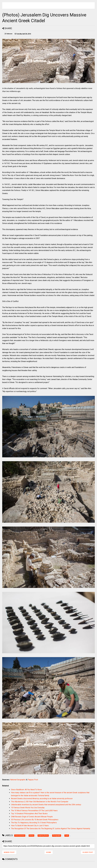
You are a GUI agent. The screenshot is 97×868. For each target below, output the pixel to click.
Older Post (88, 852)
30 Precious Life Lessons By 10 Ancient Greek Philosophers (35, 820)
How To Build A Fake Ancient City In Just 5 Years (30, 826)
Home (49, 852)
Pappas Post (33, 780)
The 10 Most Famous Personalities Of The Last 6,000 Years (34, 811)
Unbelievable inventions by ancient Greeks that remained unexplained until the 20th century (46, 805)
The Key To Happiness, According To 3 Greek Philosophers (34, 823)
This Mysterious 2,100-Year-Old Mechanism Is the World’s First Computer (40, 802)
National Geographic (18, 780)
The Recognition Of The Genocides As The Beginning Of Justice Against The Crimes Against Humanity (51, 829)
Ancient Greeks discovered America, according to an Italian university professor (42, 799)
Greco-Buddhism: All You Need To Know (26, 790)
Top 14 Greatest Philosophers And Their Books (29, 814)
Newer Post (9, 852)
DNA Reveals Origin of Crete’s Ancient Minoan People (32, 817)
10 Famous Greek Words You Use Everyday (28, 808)
